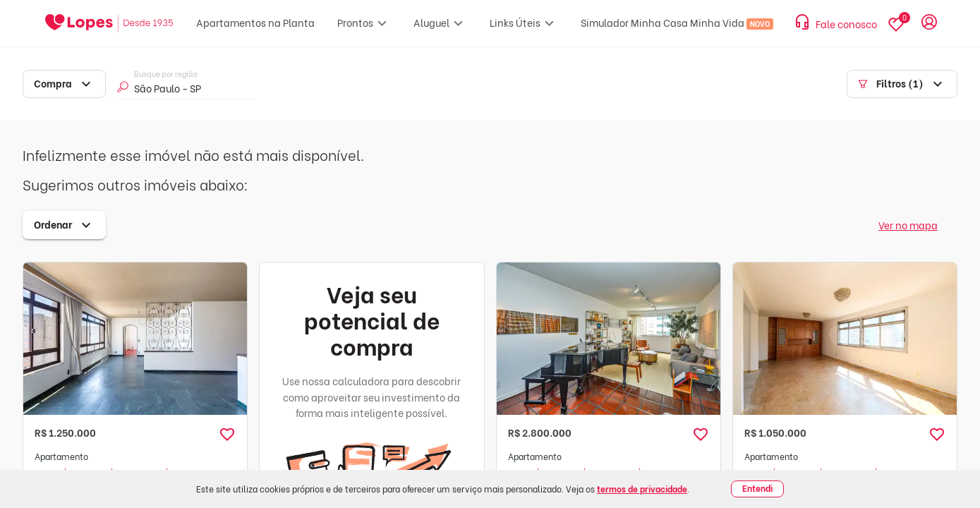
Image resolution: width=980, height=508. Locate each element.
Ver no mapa (908, 225)
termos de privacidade (642, 489)
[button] (227, 435)
